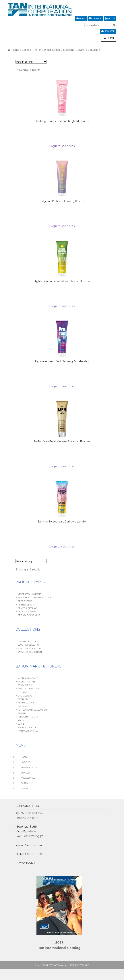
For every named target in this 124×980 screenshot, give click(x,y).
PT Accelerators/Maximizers (34, 598)
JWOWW (22, 706)
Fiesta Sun (24, 699)
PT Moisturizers (27, 612)
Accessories (28, 778)
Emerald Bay (25, 696)
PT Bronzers (25, 601)
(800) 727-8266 (26, 827)
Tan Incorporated (28, 731)
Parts (24, 783)
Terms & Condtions (29, 854)
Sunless (26, 773)
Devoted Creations (28, 689)
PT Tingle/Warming (29, 615)
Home (81, 18)
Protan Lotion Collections (59, 50)
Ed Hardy (23, 692)
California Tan (26, 682)
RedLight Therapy (28, 717)
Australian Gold (27, 678)
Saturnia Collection (30, 652)
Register (108, 31)
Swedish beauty (27, 727)
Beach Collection (28, 641)
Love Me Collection (29, 645)
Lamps (25, 788)
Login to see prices (62, 146)
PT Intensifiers (26, 605)
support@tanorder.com (29, 845)
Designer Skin (26, 685)
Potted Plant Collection (32, 710)
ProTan (37, 50)
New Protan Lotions (29, 594)
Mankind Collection (29, 649)
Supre (21, 724)
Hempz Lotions (26, 703)
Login (110, 18)
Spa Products (29, 767)
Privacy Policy (25, 863)
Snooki (21, 720)
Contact (95, 18)
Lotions (26, 50)
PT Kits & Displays (27, 608)
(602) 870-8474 (26, 831)
